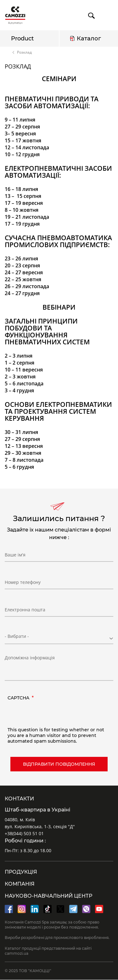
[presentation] (55, 715)
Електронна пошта (25, 610)
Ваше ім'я (15, 555)
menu (107, 16)
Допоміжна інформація (30, 658)
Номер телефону (23, 582)
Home (8, 52)
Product (22, 39)
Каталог (89, 39)
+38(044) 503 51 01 (24, 833)
